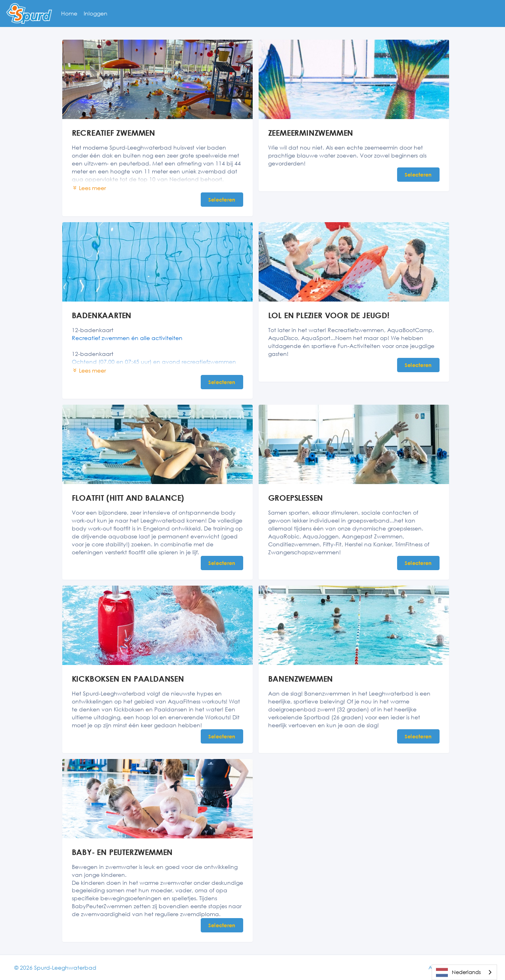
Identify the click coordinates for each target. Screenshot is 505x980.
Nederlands (458, 972)
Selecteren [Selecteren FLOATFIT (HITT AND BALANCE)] (222, 563)
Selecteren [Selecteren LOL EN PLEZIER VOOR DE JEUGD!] (418, 365)
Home (69, 13)
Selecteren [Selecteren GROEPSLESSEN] (418, 563)
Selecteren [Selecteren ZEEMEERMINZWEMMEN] (418, 175)
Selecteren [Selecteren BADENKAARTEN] (222, 382)
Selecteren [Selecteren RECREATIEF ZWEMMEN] (222, 200)
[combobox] (464, 972)
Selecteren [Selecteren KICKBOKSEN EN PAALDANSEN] (222, 736)
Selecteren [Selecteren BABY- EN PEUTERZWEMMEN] (222, 925)
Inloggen (96, 13)
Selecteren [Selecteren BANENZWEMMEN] (418, 736)
